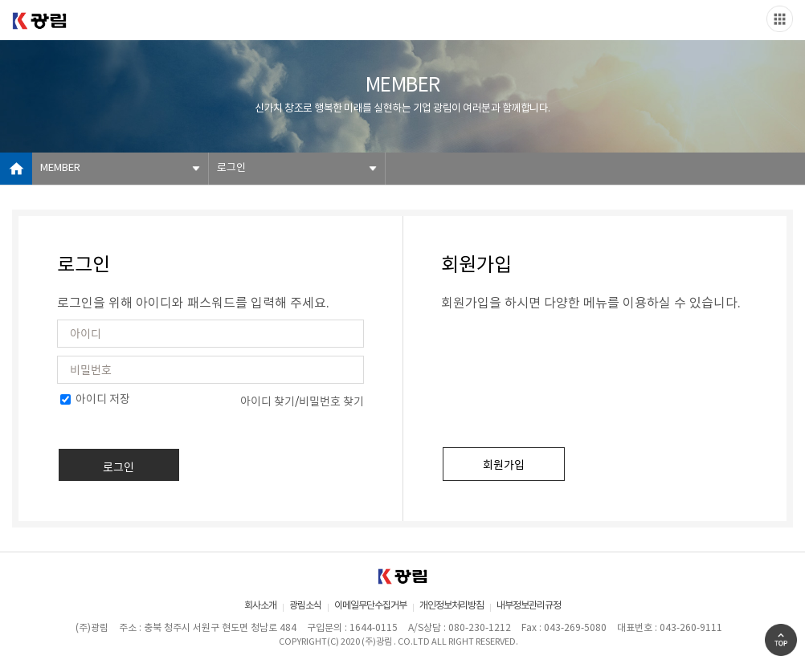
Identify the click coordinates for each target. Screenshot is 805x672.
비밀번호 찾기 (331, 401)
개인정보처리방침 (452, 606)
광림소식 (305, 606)
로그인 (231, 168)
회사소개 (260, 606)
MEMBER (60, 168)
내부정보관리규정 (529, 606)
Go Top (781, 640)
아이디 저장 (95, 400)
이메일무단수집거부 (370, 606)
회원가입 (504, 464)
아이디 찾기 (268, 401)
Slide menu (780, 19)
